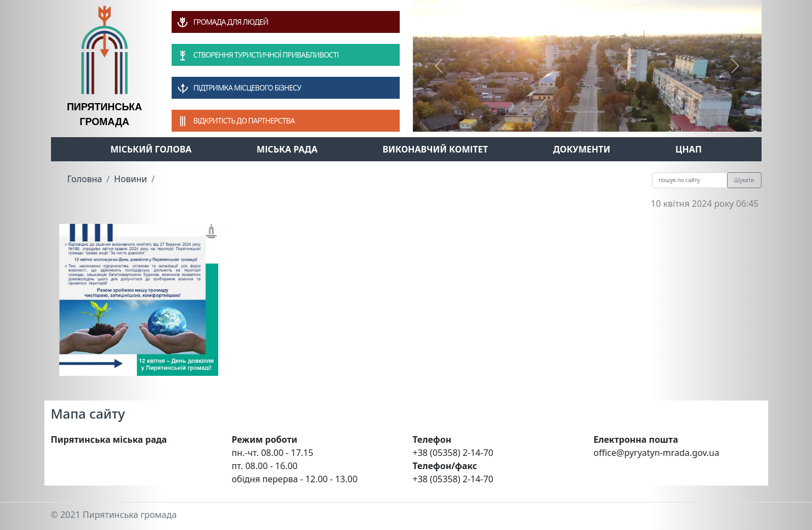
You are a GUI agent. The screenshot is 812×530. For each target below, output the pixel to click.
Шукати (744, 180)
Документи (582, 149)
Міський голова (151, 149)
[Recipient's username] (690, 180)
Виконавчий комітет (435, 149)
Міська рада (287, 149)
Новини (130, 179)
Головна (85, 179)
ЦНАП (689, 149)
